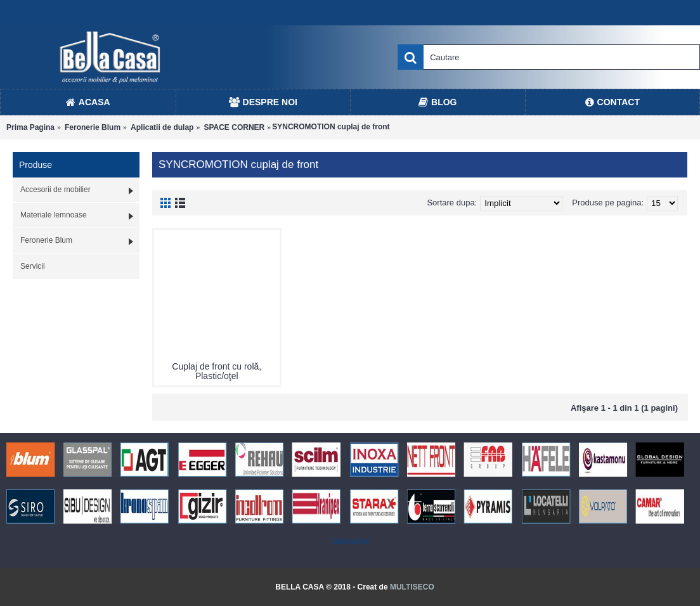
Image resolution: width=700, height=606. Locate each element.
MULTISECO (412, 587)
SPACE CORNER (234, 127)
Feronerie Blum (93, 127)
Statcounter (350, 541)
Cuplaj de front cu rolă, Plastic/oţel (217, 371)
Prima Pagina (30, 127)
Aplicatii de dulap (162, 127)
